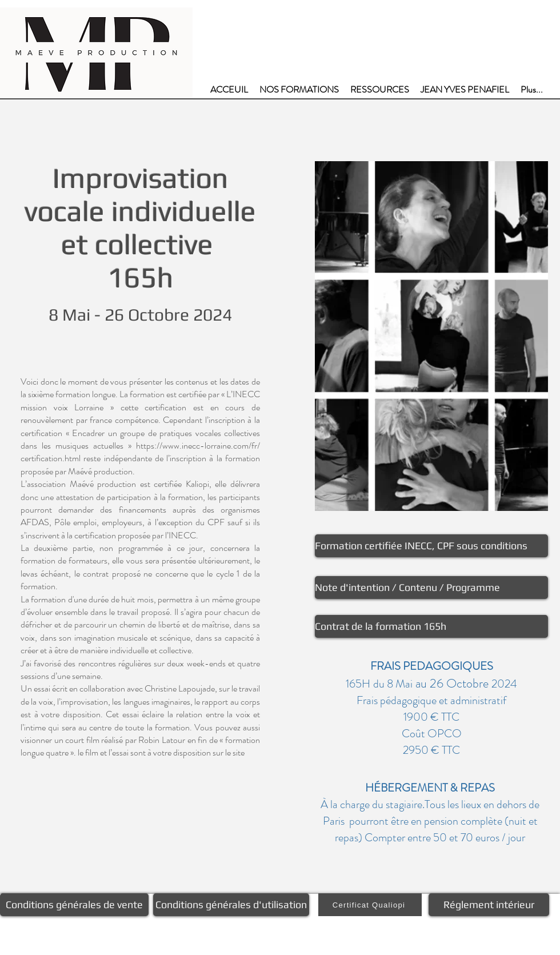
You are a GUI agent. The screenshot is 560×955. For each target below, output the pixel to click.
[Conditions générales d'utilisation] (231, 905)
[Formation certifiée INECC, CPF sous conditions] (431, 546)
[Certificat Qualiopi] (370, 905)
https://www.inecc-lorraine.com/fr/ (198, 445)
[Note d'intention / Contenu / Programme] (431, 588)
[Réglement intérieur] (489, 905)
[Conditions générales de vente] (74, 905)
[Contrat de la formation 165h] (431, 626)
